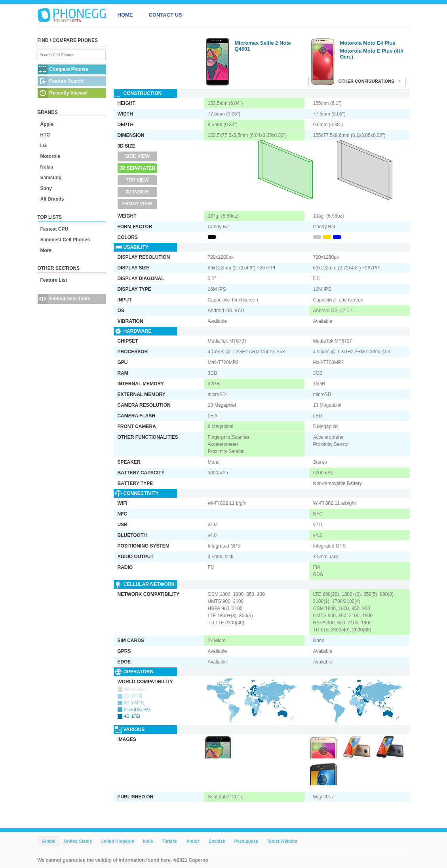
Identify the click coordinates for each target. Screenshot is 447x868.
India (148, 841)
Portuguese (246, 841)
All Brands (52, 199)
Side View (137, 156)
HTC (45, 135)
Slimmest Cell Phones (65, 240)
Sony (46, 188)
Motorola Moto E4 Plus (368, 43)
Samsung (51, 178)
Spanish (217, 841)
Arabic (193, 841)
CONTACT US (165, 15)
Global (49, 841)
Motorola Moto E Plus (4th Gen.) (372, 54)
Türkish (170, 841)
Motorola (50, 156)
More (46, 250)
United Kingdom (117, 841)
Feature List (54, 280)
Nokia (47, 167)
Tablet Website (282, 841)
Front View (137, 204)
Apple (47, 124)
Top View (137, 180)
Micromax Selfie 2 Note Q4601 (263, 46)
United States (78, 841)
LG (44, 146)
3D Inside (137, 192)
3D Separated (137, 168)
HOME (125, 15)
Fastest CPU (54, 229)
